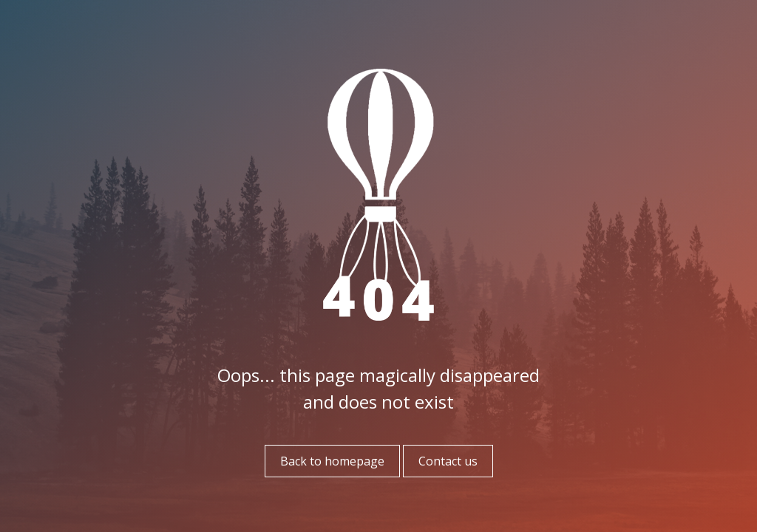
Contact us (448, 461)
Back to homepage (332, 461)
